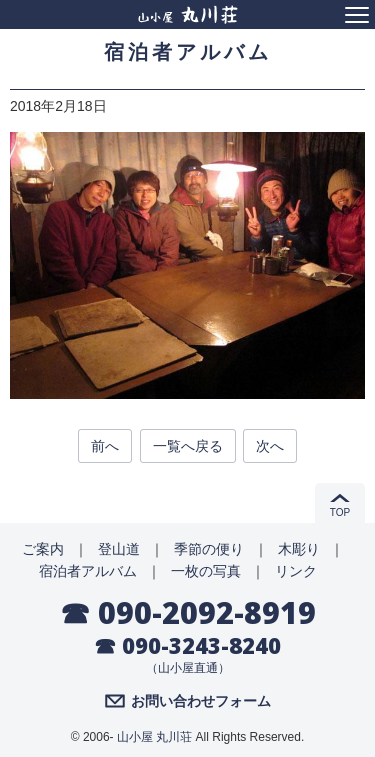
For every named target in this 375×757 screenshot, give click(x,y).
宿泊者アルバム (88, 571)
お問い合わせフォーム (201, 701)
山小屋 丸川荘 (154, 737)
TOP (340, 512)
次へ (270, 446)
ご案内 (43, 549)
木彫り (299, 549)
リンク (296, 571)
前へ (105, 446)
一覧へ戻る (188, 446)
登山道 (119, 549)
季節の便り (209, 549)
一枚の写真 (206, 571)
